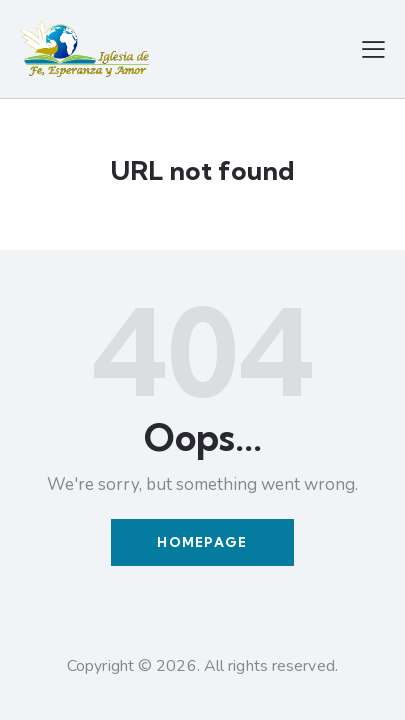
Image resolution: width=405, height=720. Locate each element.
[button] (373, 49)
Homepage (202, 542)
